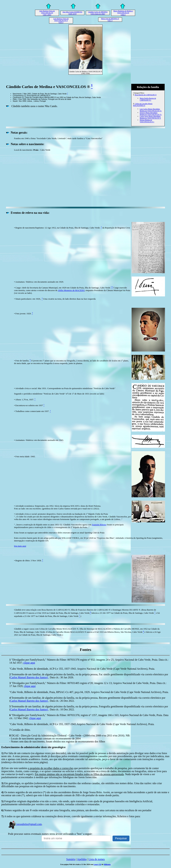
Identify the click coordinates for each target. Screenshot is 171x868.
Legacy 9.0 (98, 864)
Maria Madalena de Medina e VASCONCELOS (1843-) (123, 13)
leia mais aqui (20, 546)
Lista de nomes (97, 859)
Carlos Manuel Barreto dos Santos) (29, 677)
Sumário (71, 859)
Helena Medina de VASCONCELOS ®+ (147, 121)
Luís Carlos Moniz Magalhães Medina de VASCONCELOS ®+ (151, 110)
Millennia (107, 864)
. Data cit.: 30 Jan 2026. (61, 677)
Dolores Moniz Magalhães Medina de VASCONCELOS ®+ (151, 114)
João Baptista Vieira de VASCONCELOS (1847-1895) (47, 13)
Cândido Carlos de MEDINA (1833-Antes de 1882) (98, 13)
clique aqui (29, 663)
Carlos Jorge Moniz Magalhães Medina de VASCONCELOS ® (150, 117)
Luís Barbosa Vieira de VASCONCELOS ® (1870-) (61, 20)
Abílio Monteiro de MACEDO (71, 290)
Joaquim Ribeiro (99, 525)
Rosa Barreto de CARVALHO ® (146, 95)
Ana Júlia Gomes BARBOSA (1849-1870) (72, 13)
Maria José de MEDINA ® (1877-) (110, 20)
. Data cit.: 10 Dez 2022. (61, 709)
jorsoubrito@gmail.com (25, 824)
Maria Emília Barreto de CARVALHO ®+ (148, 99)
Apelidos (82, 859)
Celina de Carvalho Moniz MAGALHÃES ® (143, 105)
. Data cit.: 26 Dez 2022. (61, 701)
